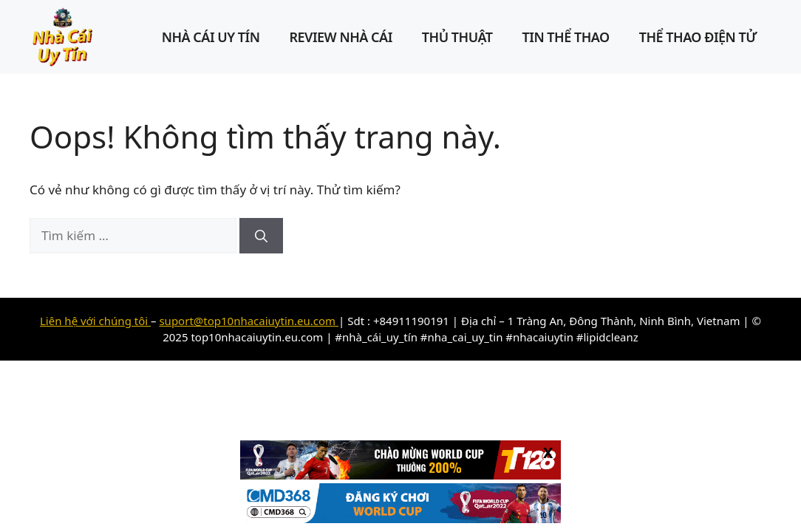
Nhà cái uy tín (211, 37)
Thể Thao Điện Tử (698, 37)
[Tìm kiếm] (261, 236)
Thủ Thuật (457, 37)
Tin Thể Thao (566, 37)
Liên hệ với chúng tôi (95, 321)
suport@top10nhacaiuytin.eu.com (249, 321)
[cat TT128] (400, 475)
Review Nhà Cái (340, 37)
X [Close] (548, 452)
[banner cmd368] (400, 519)
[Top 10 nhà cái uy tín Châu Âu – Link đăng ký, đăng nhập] (63, 36)
